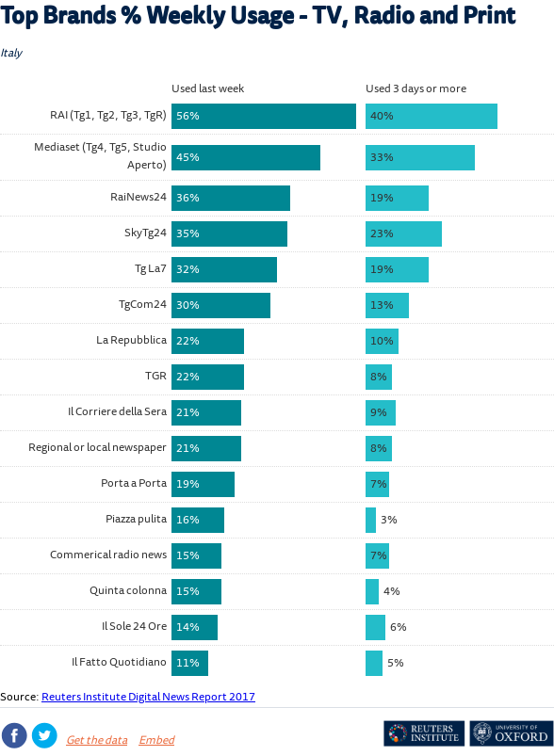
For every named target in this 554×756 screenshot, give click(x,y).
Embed (156, 741)
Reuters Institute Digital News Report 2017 (148, 698)
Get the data (97, 741)
